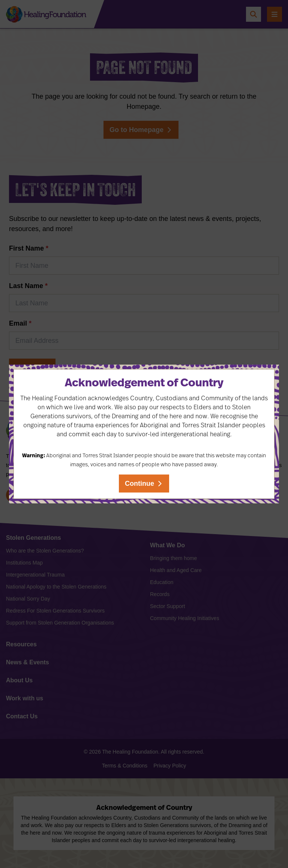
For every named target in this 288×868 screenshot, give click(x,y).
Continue (139, 484)
